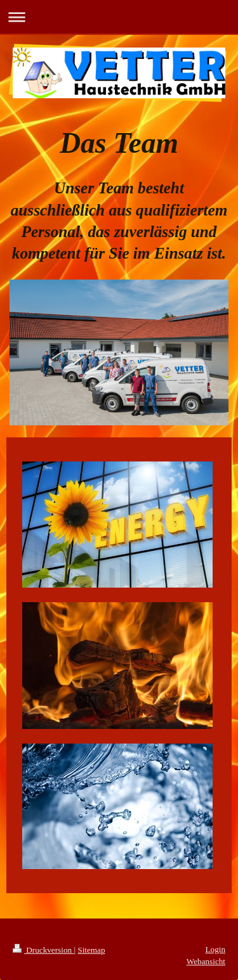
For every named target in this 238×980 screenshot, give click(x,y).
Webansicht (206, 961)
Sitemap (91, 950)
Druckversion (43, 950)
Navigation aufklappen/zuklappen (119, 17)
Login (215, 949)
